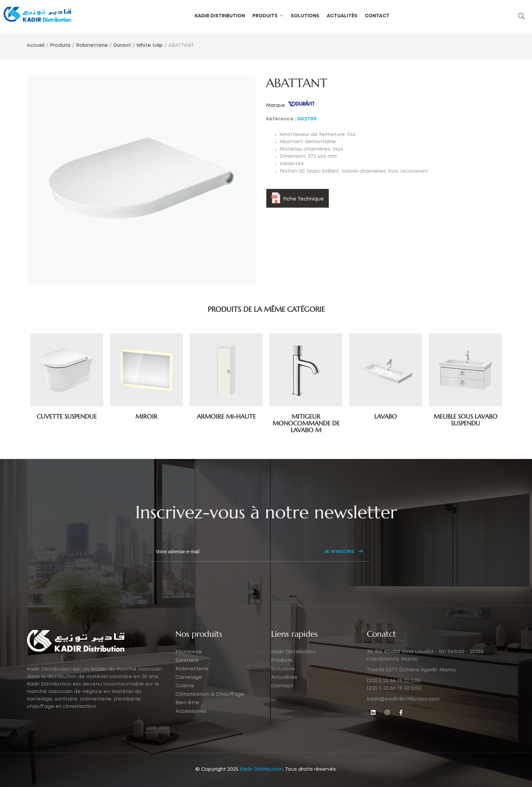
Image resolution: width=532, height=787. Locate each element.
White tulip (150, 45)
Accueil (36, 45)
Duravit (122, 45)
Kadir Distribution (220, 16)
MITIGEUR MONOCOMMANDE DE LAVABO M (306, 423)
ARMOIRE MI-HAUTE (226, 416)
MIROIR (146, 416)
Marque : (277, 105)
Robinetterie (92, 45)
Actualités (342, 16)
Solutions (305, 16)
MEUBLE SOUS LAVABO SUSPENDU (465, 420)
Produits (265, 16)
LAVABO (386, 416)
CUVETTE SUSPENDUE (67, 416)
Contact (377, 16)
